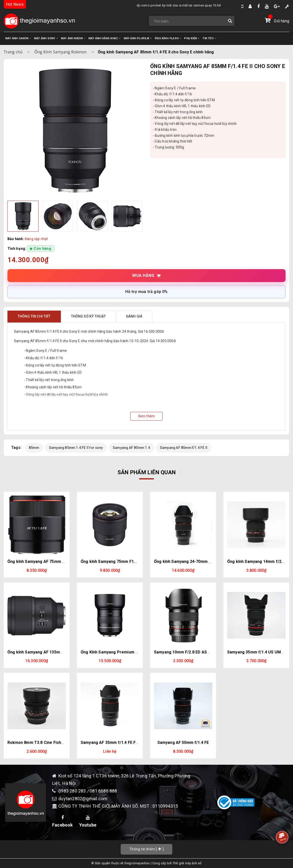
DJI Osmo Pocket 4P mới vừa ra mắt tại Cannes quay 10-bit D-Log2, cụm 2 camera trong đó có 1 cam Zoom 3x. (174, 5)
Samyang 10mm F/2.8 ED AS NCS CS (188, 652)
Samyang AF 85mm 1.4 (131, 448)
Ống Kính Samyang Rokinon (61, 52)
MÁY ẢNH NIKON (73, 38)
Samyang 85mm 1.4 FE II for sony (76, 448)
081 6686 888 (103, 791)
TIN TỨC (209, 38)
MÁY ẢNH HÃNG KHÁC (105, 38)
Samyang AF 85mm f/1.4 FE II (184, 448)
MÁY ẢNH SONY (46, 38)
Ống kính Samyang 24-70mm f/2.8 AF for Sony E (199, 561)
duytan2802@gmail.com (83, 799)
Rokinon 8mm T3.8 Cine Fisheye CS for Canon (51, 742)
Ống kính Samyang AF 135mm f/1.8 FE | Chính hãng (55, 652)
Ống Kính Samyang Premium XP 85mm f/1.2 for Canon (132, 652)
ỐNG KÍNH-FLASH (168, 38)
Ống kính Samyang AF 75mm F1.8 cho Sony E (50, 561)
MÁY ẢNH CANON (18, 38)
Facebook (63, 822)
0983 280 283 (73, 791)
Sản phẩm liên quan (146, 472)
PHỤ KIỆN (192, 38)
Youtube (88, 822)
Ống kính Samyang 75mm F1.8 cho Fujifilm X (122, 561)
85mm (34, 448)
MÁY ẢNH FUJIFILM (138, 38)
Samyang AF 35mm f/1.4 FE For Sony (115, 742)
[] (146, 849)
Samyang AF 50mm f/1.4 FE (183, 742)
